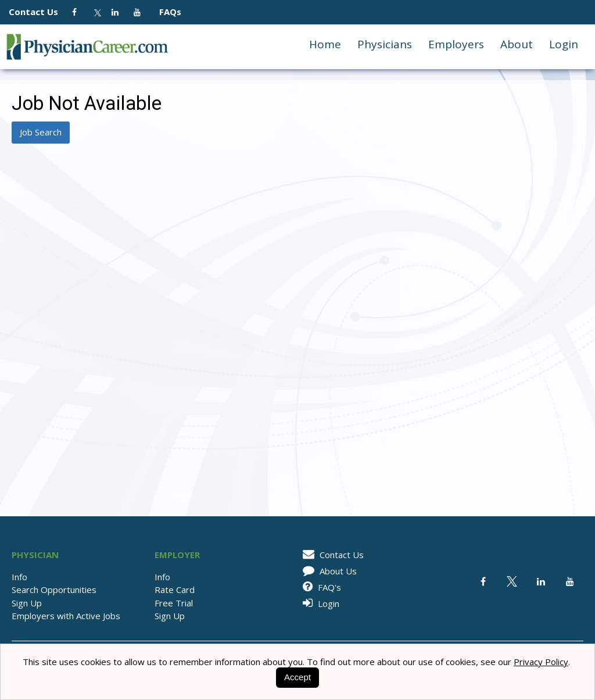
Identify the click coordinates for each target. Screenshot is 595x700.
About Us (328, 571)
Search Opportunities (54, 590)
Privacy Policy (541, 662)
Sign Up (27, 603)
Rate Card (175, 590)
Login (564, 44)
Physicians (385, 44)
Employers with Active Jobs (66, 616)
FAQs (166, 12)
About (517, 44)
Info (19, 577)
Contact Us (39, 12)
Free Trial (174, 603)
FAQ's (320, 587)
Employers (456, 44)
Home (325, 44)
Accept (297, 677)
